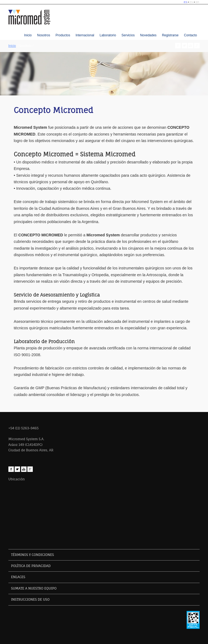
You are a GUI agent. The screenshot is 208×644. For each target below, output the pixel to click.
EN (191, 2)
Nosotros (44, 35)
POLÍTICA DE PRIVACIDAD (31, 566)
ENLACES (18, 577)
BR (197, 2)
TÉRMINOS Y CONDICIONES (32, 555)
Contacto (190, 35)
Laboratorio (108, 35)
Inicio (28, 35)
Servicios (128, 35)
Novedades (148, 35)
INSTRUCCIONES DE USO (30, 599)
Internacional (85, 35)
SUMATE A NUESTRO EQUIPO (34, 588)
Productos (63, 35)
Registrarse (170, 35)
